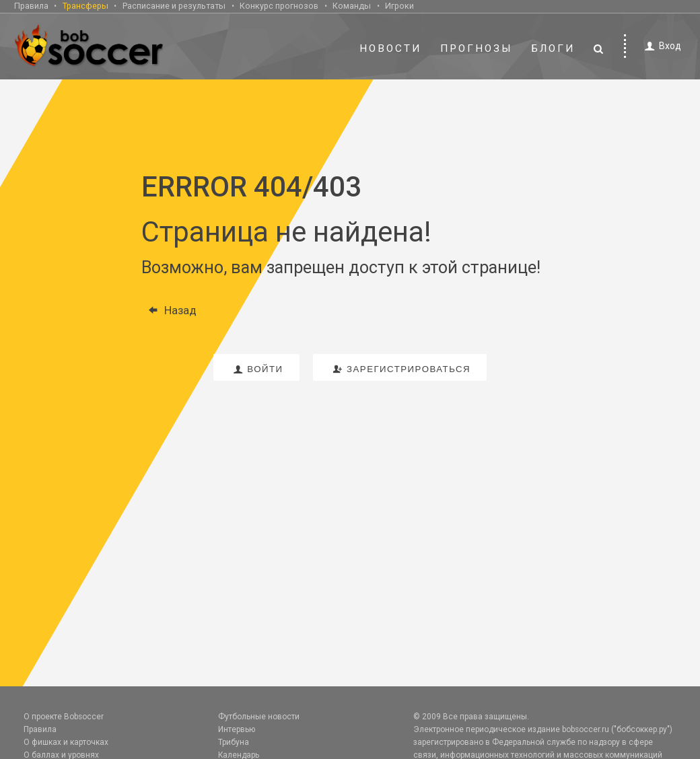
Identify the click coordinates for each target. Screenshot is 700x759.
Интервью (237, 729)
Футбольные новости (259, 717)
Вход (661, 46)
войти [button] (256, 369)
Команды (352, 6)
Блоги (553, 48)
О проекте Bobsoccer (64, 717)
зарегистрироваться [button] (400, 369)
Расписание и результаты (174, 6)
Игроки (399, 6)
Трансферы (85, 6)
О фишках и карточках (66, 742)
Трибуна (234, 742)
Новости (390, 48)
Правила (31, 6)
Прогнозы (477, 48)
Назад (169, 310)
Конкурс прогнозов (279, 6)
